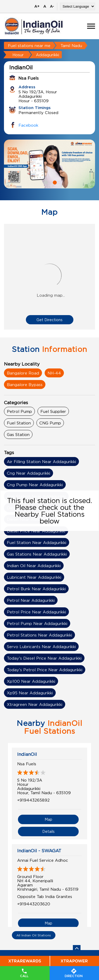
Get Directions (49, 320)
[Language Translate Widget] (77, 6)
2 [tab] (54, 182)
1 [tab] (45, 182)
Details (48, 831)
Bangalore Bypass (25, 384)
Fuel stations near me (29, 45)
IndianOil (27, 754)
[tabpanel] (49, 164)
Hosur (18, 55)
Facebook (28, 125)
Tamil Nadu (71, 45)
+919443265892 (33, 800)
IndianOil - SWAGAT (39, 851)
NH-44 (54, 373)
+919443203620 (34, 904)
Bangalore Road (23, 373)
